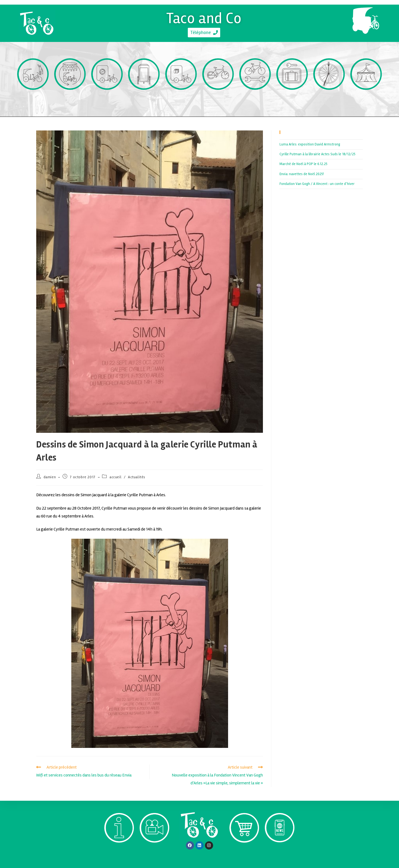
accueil (115, 477)
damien (50, 477)
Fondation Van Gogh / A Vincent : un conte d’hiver (317, 184)
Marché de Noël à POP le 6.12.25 (303, 164)
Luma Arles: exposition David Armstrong (310, 144)
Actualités (137, 477)
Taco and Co (204, 17)
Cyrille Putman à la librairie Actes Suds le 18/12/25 (317, 154)
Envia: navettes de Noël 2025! (302, 174)
